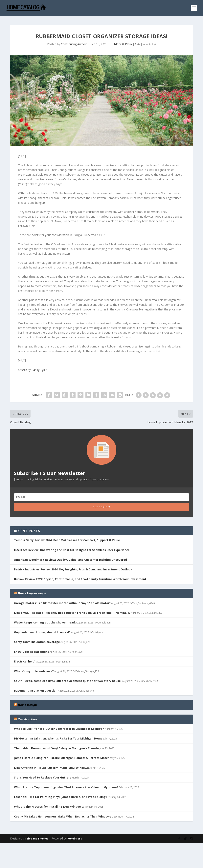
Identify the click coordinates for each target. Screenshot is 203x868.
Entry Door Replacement (32, 650)
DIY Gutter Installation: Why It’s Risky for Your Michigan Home (58, 737)
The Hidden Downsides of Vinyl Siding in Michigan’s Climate (56, 747)
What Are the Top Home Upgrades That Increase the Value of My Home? (66, 786)
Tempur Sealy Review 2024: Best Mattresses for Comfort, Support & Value (67, 539)
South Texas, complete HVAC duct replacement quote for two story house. (68, 679)
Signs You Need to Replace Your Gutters (43, 776)
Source (23, 368)
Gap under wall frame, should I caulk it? (42, 631)
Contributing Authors (74, 43)
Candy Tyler (39, 368)
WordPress (75, 837)
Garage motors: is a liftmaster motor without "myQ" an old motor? (62, 601)
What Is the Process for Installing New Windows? (49, 805)
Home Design (27, 703)
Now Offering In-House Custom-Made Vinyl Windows (51, 766)
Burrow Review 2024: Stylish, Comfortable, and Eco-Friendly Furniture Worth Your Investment (80, 578)
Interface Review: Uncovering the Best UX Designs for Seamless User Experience (72, 549)
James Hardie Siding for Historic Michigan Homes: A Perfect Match (62, 756)
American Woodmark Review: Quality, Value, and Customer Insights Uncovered (70, 558)
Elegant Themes (37, 837)
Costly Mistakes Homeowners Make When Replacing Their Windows (63, 815)
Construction (27, 718)
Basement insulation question (36, 689)
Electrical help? (25, 660)
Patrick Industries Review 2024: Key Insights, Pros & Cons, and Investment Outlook (73, 568)
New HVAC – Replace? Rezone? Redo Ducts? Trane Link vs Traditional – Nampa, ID (72, 611)
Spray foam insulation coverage (37, 640)
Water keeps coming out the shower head (44, 621)
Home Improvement (32, 592)
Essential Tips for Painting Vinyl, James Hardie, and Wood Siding (60, 795)
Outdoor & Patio (121, 43)
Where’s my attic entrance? (34, 670)
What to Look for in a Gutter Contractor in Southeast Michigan (59, 727)
